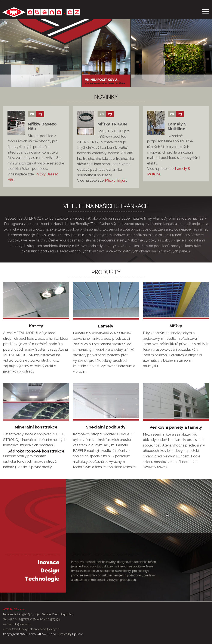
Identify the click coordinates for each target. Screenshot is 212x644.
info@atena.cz (22, 624)
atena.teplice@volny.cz (44, 629)
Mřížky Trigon (116, 180)
